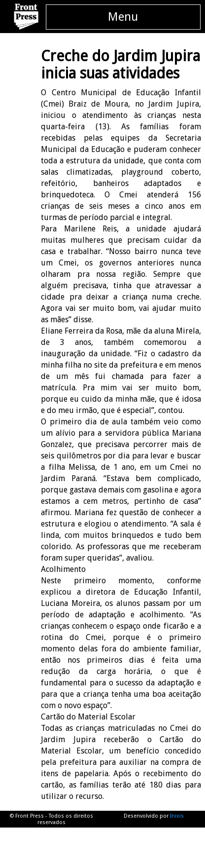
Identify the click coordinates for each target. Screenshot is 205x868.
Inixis (177, 816)
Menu (123, 17)
